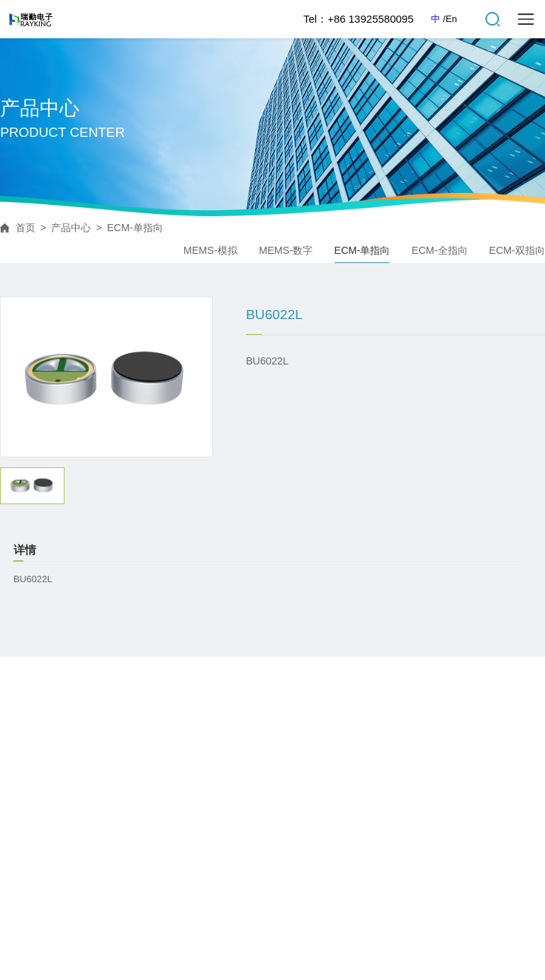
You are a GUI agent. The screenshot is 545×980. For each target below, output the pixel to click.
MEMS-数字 (286, 250)
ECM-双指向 (517, 250)
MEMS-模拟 (210, 250)
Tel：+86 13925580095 (359, 19)
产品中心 (71, 228)
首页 (26, 228)
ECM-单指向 (135, 228)
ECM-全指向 (440, 250)
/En (450, 19)
